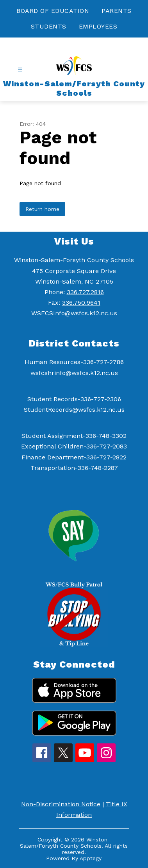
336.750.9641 (81, 303)
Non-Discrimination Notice (61, 804)
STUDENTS (49, 26)
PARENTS (117, 11)
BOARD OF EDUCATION (53, 11)
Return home (42, 209)
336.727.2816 (85, 292)
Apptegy (91, 858)
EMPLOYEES (98, 26)
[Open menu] (20, 70)
